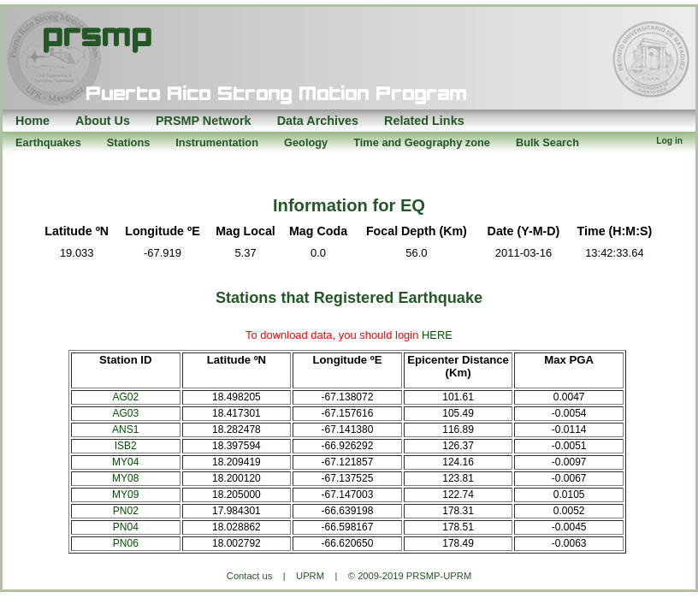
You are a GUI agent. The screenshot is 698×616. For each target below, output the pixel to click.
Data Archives (318, 121)
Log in (669, 141)
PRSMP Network (204, 121)
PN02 (126, 511)
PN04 (126, 527)
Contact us (249, 576)
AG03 (125, 413)
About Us (103, 121)
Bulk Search (547, 142)
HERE (437, 335)
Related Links (424, 121)
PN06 (126, 543)
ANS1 (125, 429)
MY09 (125, 495)
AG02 (125, 397)
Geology (306, 142)
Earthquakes (48, 142)
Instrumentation (217, 142)
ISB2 (126, 446)
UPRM (310, 576)
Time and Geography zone (422, 142)
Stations (128, 142)
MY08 (125, 478)
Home (33, 121)
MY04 (125, 462)
